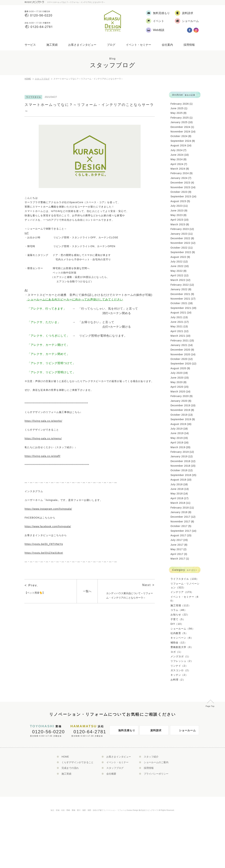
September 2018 (181, 475)
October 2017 (179, 526)
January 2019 (179, 456)
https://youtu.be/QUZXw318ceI (44, 553)
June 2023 (177, 211)
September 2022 (181, 252)
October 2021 (179, 303)
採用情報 (189, 45)
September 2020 (181, 364)
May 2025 (177, 113)
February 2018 (180, 508)
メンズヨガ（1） (181, 656)
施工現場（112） (181, 605)
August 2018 (178, 480)
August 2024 (178, 145)
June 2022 (177, 266)
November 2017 (180, 522)
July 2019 (177, 429)
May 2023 (177, 215)
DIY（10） (177, 624)
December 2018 (180, 461)
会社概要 (111, 774)
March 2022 (178, 280)
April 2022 (177, 275)
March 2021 (178, 336)
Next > (148, 585)
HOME (28, 79)
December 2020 (180, 350)
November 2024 (180, 132)
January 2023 (179, 234)
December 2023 (180, 183)
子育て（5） (178, 619)
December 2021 (180, 294)
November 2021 (180, 299)
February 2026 (180, 104)
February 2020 (180, 396)
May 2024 (177, 159)
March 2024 (178, 169)
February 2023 (180, 229)
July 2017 (177, 540)
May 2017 (177, 549)
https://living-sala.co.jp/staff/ (43, 456)
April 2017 (177, 554)
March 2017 (178, 559)
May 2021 (177, 326)
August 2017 (178, 535)
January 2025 (179, 122)
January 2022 (179, 289)
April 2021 (177, 331)
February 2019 (180, 452)
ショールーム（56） (183, 629)
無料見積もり (123, 732)
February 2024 (180, 173)
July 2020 (177, 373)
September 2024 (181, 141)
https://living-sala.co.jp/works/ (43, 421)
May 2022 (177, 271)
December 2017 (180, 517)
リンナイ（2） (179, 666)
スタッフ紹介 (151, 757)
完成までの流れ (70, 768)
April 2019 (177, 443)
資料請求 (152, 732)
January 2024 (179, 178)
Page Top (210, 706)
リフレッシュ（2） (182, 661)
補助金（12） (179, 643)
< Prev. (31, 585)
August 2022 (178, 257)
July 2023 (177, 206)
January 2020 (179, 401)
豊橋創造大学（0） (182, 647)
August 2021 (178, 313)
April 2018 (177, 498)
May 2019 (177, 438)
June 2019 (177, 433)
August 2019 (178, 424)
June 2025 (177, 108)
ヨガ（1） (177, 652)
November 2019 (180, 410)
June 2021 (177, 322)
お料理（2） (178, 680)
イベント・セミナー (139, 45)
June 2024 (177, 155)
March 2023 (178, 224)
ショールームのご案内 (156, 762)
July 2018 (177, 484)
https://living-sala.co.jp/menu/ (43, 438)
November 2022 (180, 243)
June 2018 (177, 489)
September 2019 (181, 419)
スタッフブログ (42, 79)
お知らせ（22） (180, 615)
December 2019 (180, 405)
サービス (30, 45)
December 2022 (180, 238)
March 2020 (178, 392)
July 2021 (177, 317)
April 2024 (177, 164)
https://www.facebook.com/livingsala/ (48, 526)
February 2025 (180, 118)
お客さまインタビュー (82, 45)
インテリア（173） (182, 592)
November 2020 (180, 354)
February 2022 (180, 285)
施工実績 (52, 45)
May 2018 (177, 494)
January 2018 (179, 512)
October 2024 (179, 136)
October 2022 (179, 248)
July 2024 (177, 150)
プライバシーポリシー (156, 774)
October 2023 (179, 192)
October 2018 (179, 470)
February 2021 (180, 341)
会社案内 (167, 45)
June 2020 (177, 378)
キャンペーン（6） (182, 638)
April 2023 (177, 220)
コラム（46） (179, 610)
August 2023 (178, 201)
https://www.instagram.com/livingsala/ (48, 509)
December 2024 (180, 127)
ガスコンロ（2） (181, 670)
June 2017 (177, 545)
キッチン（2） (179, 675)
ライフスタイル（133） (185, 579)
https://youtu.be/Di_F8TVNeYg (44, 544)
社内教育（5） (179, 633)
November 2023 (180, 187)
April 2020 (177, 387)
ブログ (111, 45)
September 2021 (181, 308)
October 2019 (179, 415)
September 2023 (181, 196)
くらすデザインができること (78, 762)
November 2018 (180, 466)
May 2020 (177, 382)
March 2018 (178, 503)
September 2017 (181, 531)
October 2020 (179, 359)
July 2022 (177, 262)
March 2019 (178, 447)
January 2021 (179, 345)
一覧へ (87, 591)
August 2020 (178, 368)
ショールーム (184, 732)
